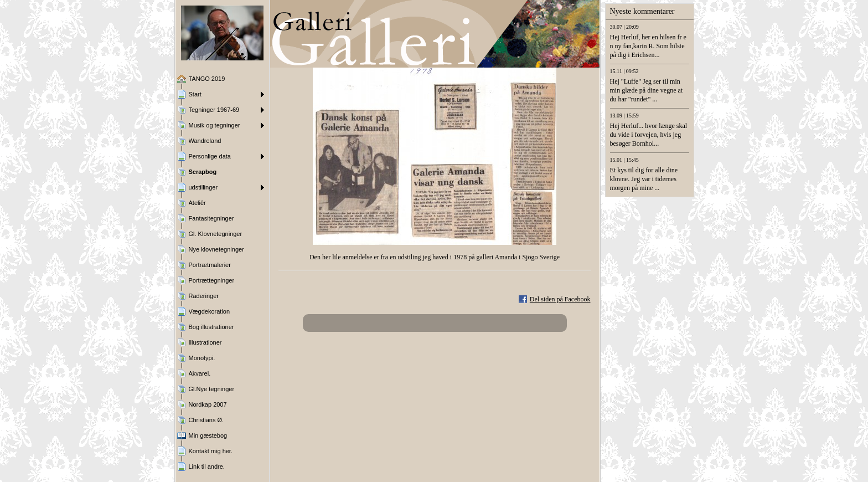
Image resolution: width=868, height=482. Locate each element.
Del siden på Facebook (560, 299)
